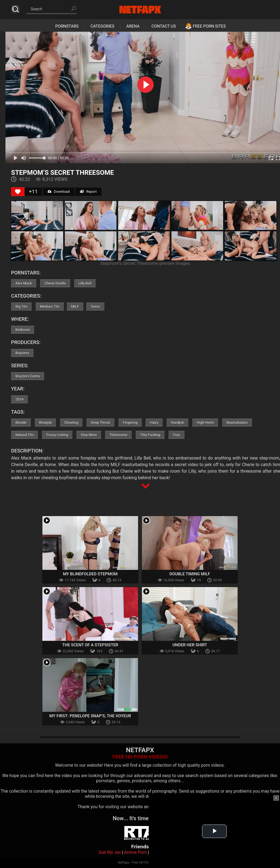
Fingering (130, 423)
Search (15, 9)
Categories (102, 26)
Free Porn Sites (209, 26)
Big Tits (21, 306)
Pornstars (67, 26)
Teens (95, 306)
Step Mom (89, 435)
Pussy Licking (57, 435)
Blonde (21, 423)
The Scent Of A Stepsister (90, 645)
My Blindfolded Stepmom (90, 574)
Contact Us (164, 26)
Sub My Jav (110, 852)
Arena (133, 26)
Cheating (71, 423)
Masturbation (237, 423)
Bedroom (23, 330)
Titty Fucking (150, 435)
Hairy (154, 423)
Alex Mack (24, 283)
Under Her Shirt (190, 645)
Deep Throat (100, 423)
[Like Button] (18, 192)
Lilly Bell (85, 283)
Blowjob (45, 423)
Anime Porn (135, 852)
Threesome (118, 435)
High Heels (205, 423)
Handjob (178, 423)
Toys (177, 435)
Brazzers (22, 353)
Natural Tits (24, 435)
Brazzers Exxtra (27, 376)
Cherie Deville (55, 283)
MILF (75, 306)
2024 (19, 399)
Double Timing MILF (190, 574)
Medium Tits (50, 306)
